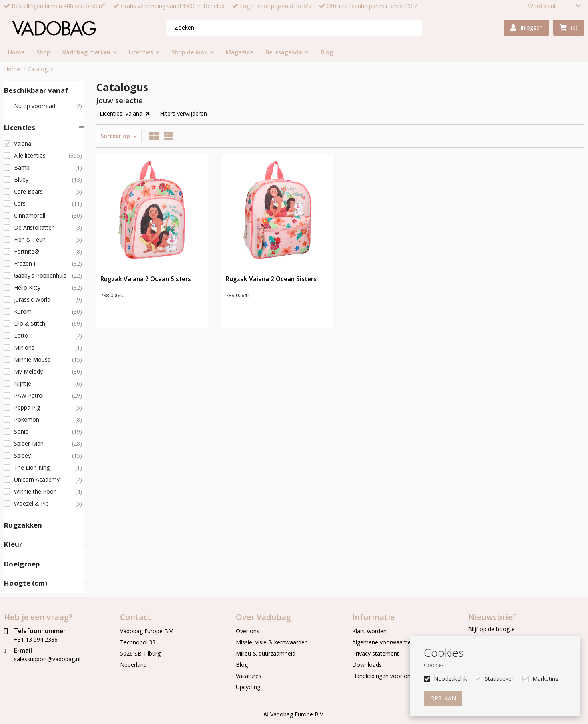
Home (12, 69)
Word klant (542, 6)
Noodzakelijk (450, 679)
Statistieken (500, 679)
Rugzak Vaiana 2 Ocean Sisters (146, 279)
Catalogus (41, 69)
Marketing (545, 679)
